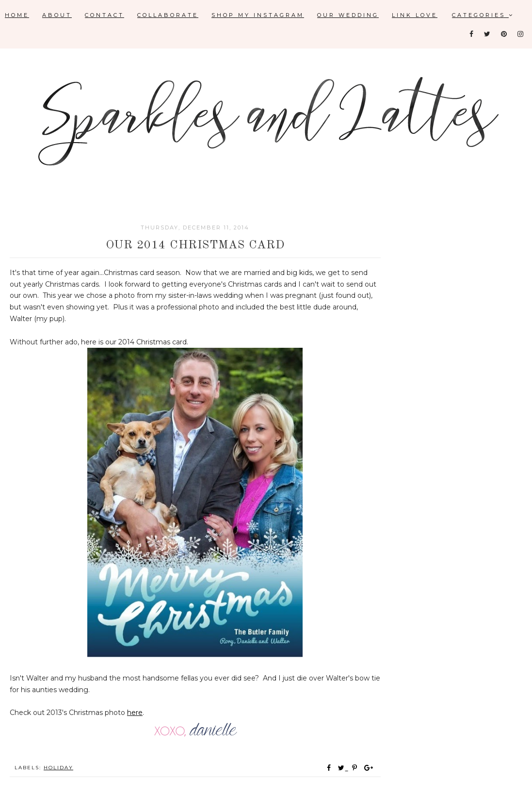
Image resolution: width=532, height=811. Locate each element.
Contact (105, 15)
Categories (483, 15)
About (57, 15)
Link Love (415, 15)
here (135, 713)
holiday (58, 768)
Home (17, 15)
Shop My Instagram (258, 15)
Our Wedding (348, 15)
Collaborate (168, 15)
